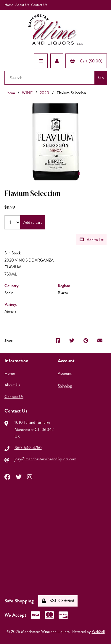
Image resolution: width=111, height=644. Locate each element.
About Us (22, 5)
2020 (44, 93)
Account (65, 373)
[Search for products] (50, 78)
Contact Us (39, 5)
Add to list (92, 240)
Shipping (65, 386)
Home (9, 5)
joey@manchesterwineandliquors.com (45, 459)
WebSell (98, 632)
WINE (27, 93)
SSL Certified (58, 601)
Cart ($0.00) (86, 61)
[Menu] (41, 61)
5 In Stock (13, 253)
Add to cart (33, 222)
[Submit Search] (101, 78)
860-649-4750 (28, 448)
